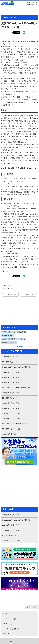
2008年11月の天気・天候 (11, 419)
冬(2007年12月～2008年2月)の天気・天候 (17, 367)
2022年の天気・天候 (9, 535)
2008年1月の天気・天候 (11, 357)
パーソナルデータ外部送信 (11, 629)
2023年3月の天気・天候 (11, 515)
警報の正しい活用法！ (9, 343)
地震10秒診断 (22, 332)
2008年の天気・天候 (9, 434)
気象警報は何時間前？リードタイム (14, 339)
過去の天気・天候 (8, 288)
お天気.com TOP (8, 614)
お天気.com (8, 3)
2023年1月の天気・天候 (11, 530)
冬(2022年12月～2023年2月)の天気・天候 (17, 520)
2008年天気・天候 (10, 18)
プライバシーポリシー (10, 624)
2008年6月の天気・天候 (11, 393)
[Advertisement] (20, 311)
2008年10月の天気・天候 (11, 413)
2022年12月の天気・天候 (11, 541)
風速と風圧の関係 (8, 336)
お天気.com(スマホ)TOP (10, 619)
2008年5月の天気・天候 (11, 382)
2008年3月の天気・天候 (11, 372)
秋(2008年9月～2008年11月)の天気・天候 (17, 424)
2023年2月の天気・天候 (11, 525)
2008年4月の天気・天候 (11, 377)
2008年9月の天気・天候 (11, 408)
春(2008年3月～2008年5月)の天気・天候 (16, 388)
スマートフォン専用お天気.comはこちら (32, 3)
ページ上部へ (33, 607)
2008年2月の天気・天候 (11, 362)
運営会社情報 (7, 634)
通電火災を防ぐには (8, 332)
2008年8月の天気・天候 (11, 403)
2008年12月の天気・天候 (11, 429)
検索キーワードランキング (28, 346)
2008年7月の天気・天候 (11, 398)
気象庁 (8, 271)
